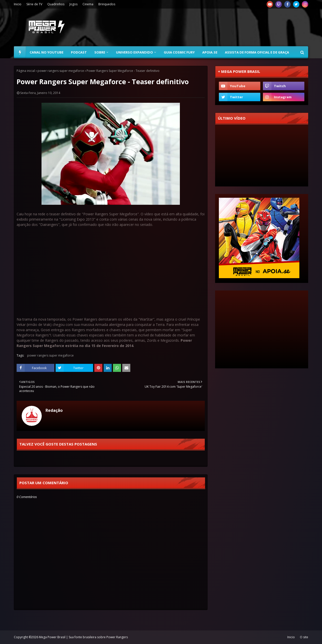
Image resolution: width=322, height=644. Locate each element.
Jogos (73, 4)
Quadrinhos (56, 4)
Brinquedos (107, 4)
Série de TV (34, 4)
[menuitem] (20, 52)
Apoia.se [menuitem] (210, 52)
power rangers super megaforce (61, 71)
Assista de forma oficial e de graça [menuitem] (257, 52)
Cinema (88, 4)
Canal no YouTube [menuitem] (47, 52)
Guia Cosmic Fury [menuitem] (179, 52)
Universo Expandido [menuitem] (134, 52)
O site (304, 637)
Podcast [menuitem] (79, 52)
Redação (54, 410)
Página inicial (26, 71)
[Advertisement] (217, 27)
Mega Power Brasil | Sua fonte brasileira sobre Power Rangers (83, 637)
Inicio (18, 4)
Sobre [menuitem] (100, 52)
